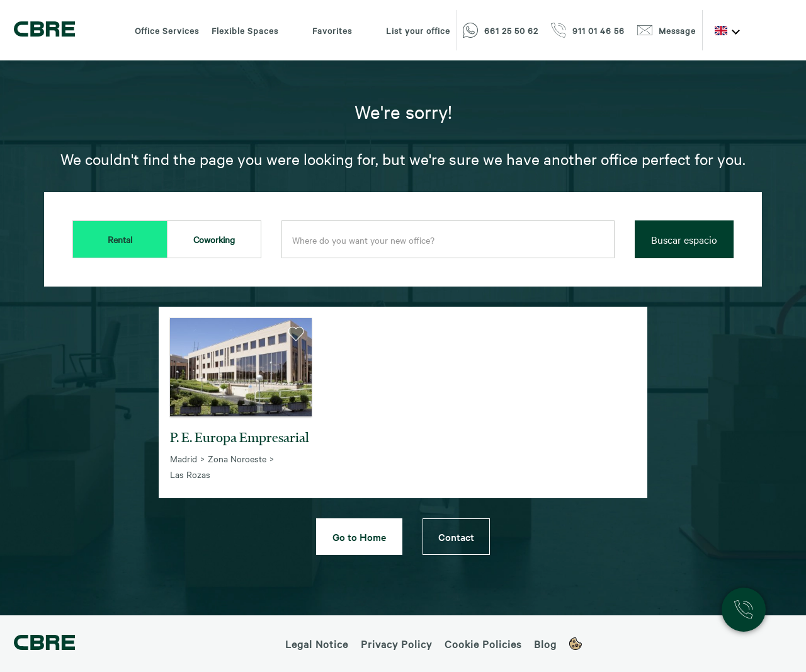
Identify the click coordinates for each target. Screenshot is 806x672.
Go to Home (359, 537)
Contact (456, 537)
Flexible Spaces (245, 30)
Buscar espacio (684, 239)
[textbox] (448, 240)
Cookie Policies (483, 644)
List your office (407, 30)
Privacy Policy (396, 644)
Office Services (167, 30)
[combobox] (448, 240)
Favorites (321, 30)
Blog (545, 644)
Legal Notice (317, 644)
